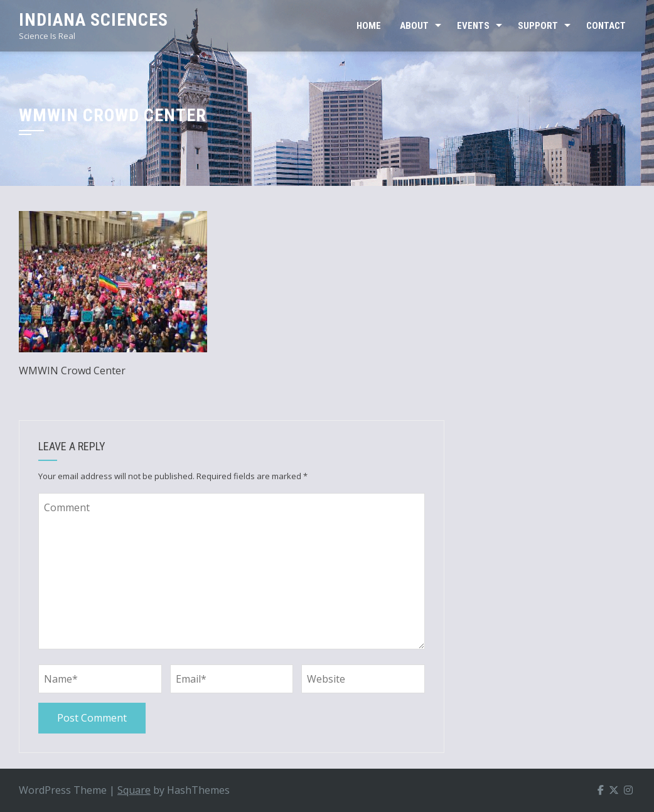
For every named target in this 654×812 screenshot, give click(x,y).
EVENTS (473, 26)
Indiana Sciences (94, 20)
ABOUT (414, 26)
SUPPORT (538, 26)
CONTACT (606, 26)
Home (369, 26)
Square (134, 790)
